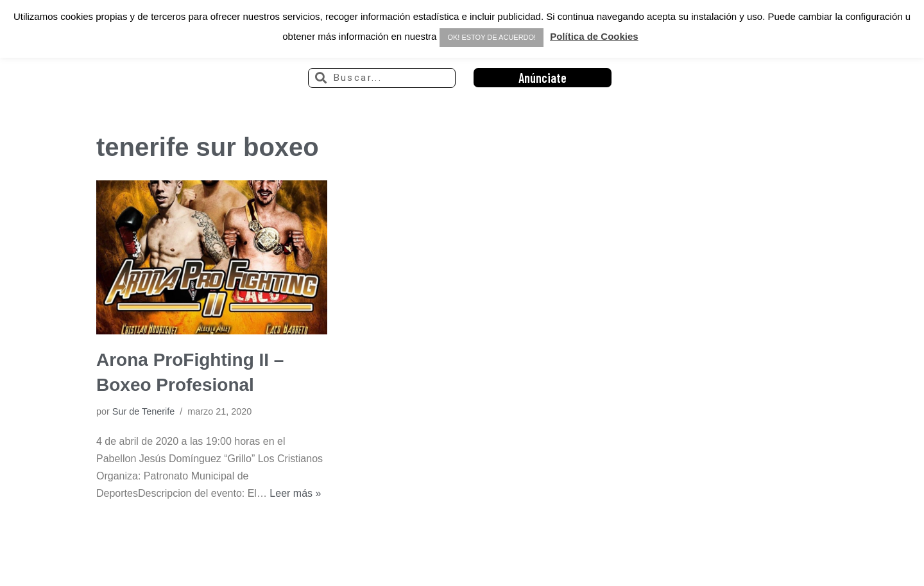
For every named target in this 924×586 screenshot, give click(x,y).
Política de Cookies (594, 36)
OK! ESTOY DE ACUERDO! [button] (492, 37)
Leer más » (295, 493)
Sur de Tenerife (143, 411)
